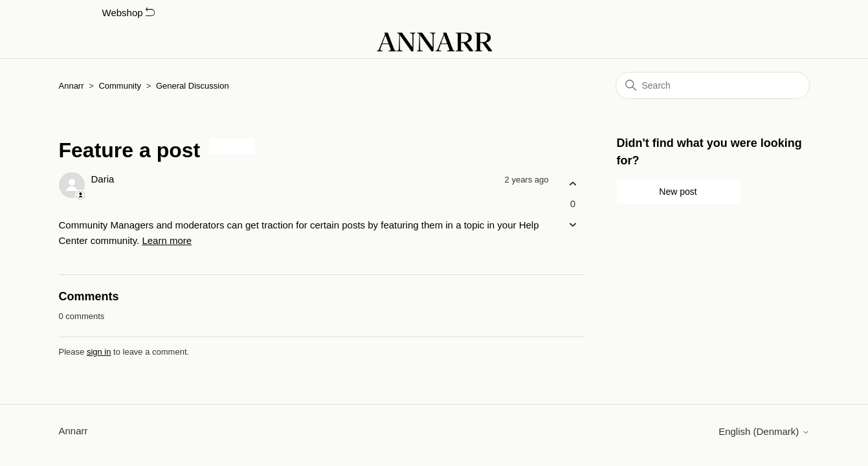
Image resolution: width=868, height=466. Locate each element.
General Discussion (193, 86)
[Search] (713, 85)
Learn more (167, 240)
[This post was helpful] (573, 183)
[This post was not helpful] (573, 225)
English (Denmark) (764, 431)
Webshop (128, 13)
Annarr (72, 86)
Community (120, 86)
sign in (99, 352)
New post (678, 192)
